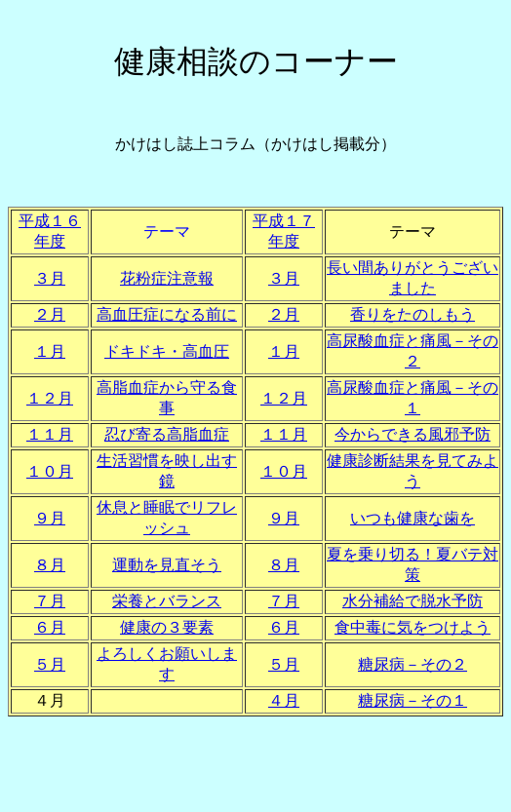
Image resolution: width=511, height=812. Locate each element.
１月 (50, 351)
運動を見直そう (167, 565)
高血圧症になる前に (167, 314)
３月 (50, 278)
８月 (50, 565)
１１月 (50, 434)
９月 (50, 518)
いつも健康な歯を (413, 518)
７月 (50, 601)
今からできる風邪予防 (413, 434)
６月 (50, 627)
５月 (50, 664)
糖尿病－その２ (413, 664)
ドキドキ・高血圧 (167, 351)
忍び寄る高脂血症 (167, 434)
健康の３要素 (167, 627)
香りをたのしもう (413, 314)
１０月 (50, 471)
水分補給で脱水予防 (413, 601)
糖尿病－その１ (413, 700)
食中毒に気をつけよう (413, 627)
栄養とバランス (167, 601)
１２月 (50, 398)
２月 (50, 314)
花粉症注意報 (167, 278)
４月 (284, 700)
